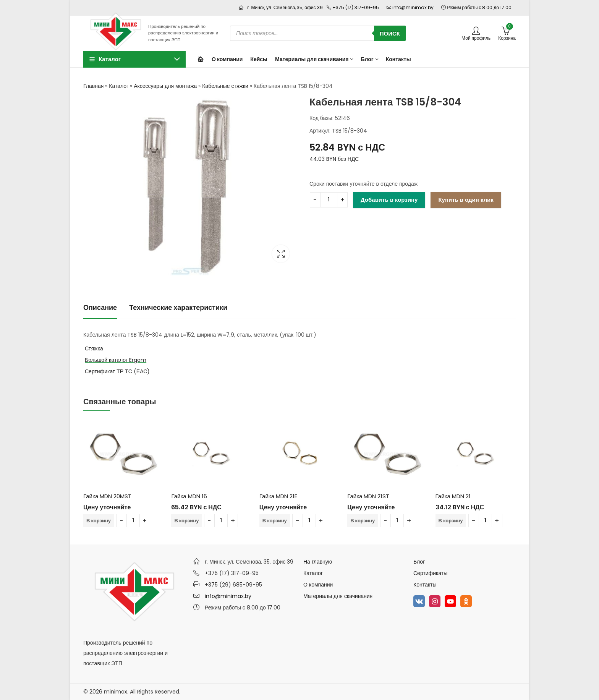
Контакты (425, 585)
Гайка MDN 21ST (368, 496)
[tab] (100, 308)
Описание (100, 307)
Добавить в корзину (389, 200)
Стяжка (94, 348)
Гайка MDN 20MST (107, 496)
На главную (318, 562)
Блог (419, 562)
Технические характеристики (178, 307)
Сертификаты (430, 573)
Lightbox (281, 254)
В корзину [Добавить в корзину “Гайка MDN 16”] (186, 521)
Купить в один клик (466, 200)
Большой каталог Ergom (116, 360)
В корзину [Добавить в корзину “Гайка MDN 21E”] (275, 521)
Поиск (390, 33)
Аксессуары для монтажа (165, 86)
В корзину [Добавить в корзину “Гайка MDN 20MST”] (99, 521)
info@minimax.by (228, 596)
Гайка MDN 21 (453, 496)
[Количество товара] (329, 200)
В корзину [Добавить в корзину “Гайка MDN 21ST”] (363, 521)
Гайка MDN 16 (189, 496)
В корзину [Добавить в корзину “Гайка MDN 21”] (451, 521)
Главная (93, 86)
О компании (318, 585)
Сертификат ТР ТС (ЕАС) (117, 371)
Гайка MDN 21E (278, 496)
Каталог (119, 86)
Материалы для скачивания (338, 596)
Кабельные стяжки (225, 86)
